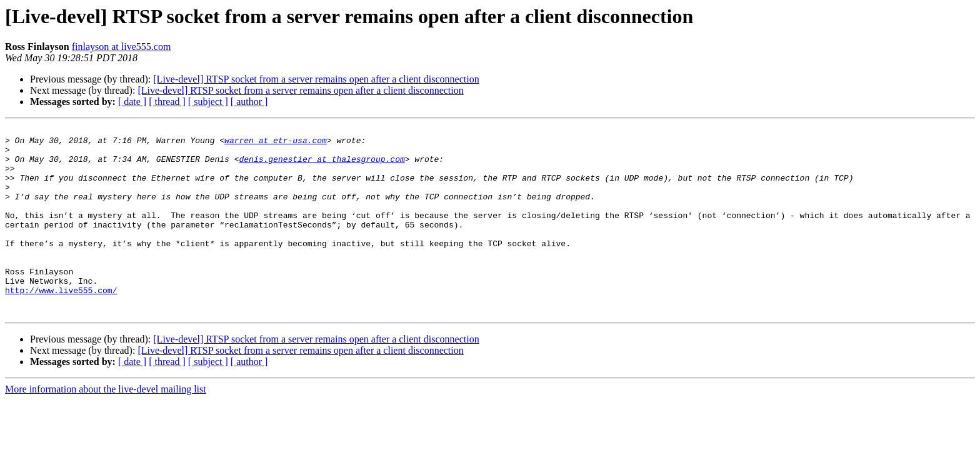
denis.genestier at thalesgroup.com (322, 166)
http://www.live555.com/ (61, 324)
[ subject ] (208, 102)
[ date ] (132, 102)
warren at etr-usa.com (276, 144)
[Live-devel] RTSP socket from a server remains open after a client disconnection (316, 79)
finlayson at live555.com (122, 47)
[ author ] (249, 102)
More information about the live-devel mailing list (106, 427)
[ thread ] (167, 102)
